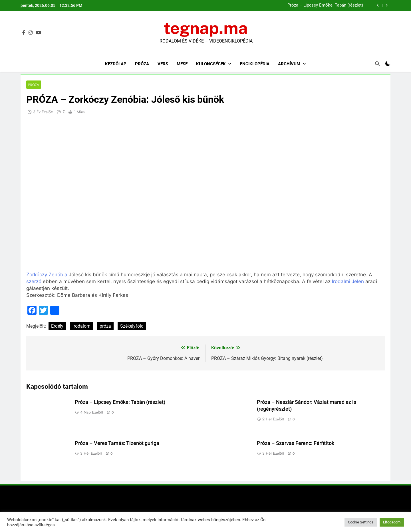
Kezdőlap (116, 64)
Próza (142, 64)
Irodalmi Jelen (348, 281)
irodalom (81, 326)
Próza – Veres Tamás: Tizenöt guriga (117, 443)
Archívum (289, 64)
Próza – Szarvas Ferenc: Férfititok (296, 443)
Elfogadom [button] (392, 522)
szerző (34, 281)
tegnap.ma (206, 28)
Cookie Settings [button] (361, 522)
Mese (182, 64)
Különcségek (211, 64)
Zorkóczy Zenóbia (47, 275)
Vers (163, 64)
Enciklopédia (255, 64)
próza (105, 326)
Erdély (57, 326)
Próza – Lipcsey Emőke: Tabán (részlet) (325, 5)
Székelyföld (132, 326)
